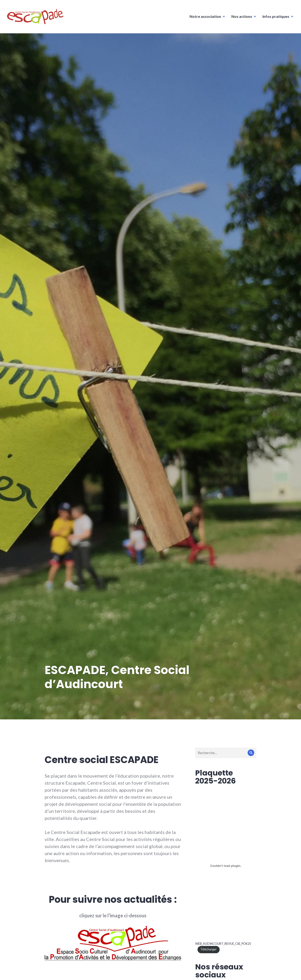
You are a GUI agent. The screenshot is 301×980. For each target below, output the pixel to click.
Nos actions (242, 16)
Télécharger (208, 949)
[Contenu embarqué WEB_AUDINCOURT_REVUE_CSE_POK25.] (226, 866)
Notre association (205, 16)
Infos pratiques (276, 16)
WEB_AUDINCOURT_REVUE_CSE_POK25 (223, 944)
